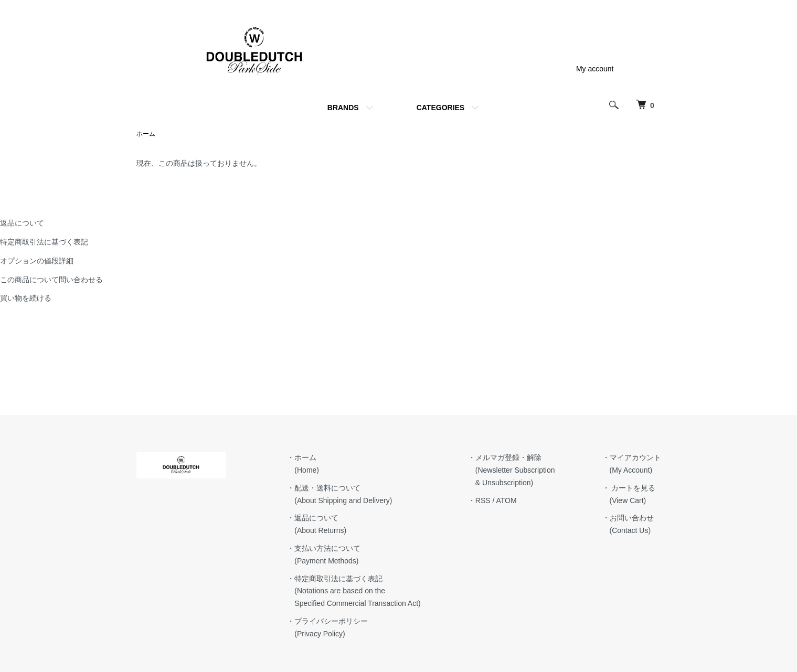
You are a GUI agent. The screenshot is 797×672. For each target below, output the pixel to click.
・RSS (479, 500)
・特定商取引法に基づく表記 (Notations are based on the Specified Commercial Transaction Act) (354, 591)
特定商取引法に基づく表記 (44, 242)
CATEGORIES (441, 108)
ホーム (146, 134)
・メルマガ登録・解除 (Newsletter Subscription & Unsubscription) (512, 470)
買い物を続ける (26, 298)
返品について (22, 223)
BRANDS (343, 108)
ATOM (506, 500)
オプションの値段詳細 (37, 261)
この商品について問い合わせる (51, 280)
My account (595, 69)
